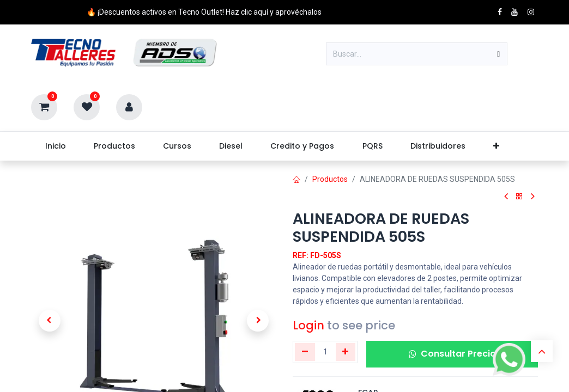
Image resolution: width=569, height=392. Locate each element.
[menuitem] (55, 146)
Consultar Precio (452, 354)
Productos (330, 179)
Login (308, 325)
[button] (50, 321)
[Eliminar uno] (305, 352)
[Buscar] (498, 54)
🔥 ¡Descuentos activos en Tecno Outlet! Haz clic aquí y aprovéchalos (204, 12)
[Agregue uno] (346, 352)
